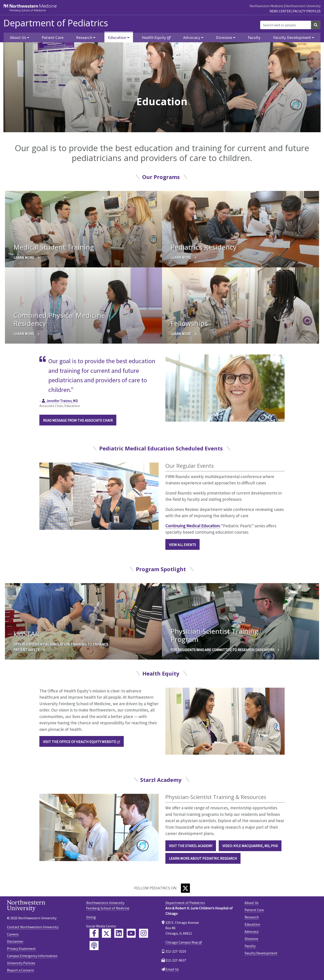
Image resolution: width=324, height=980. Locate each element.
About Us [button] (18, 37)
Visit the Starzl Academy (191, 846)
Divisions (251, 939)
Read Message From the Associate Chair (78, 420)
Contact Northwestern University (33, 927)
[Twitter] (185, 888)
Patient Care (53, 37)
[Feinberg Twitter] (106, 933)
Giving (91, 917)
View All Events (182, 545)
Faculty (254, 37)
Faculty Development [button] (292, 37)
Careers (13, 934)
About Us (252, 903)
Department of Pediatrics (56, 23)
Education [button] (117, 37)
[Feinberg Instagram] (144, 933)
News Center (280, 11)
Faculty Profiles (307, 11)
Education (252, 924)
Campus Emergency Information (32, 956)
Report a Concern (20, 970)
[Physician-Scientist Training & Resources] (99, 827)
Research (252, 917)
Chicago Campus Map (182, 942)
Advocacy (252, 931)
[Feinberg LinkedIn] (119, 933)
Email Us (172, 969)
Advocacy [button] (192, 37)
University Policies (21, 963)
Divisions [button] (224, 37)
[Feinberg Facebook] (94, 933)
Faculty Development (261, 953)
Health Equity (154, 37)
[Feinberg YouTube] (131, 933)
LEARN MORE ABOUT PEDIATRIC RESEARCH (203, 858)
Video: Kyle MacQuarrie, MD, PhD (250, 846)
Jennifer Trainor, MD (62, 401)
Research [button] (84, 37)
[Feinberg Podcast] (94, 946)
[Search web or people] (286, 25)
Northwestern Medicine (266, 6)
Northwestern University (303, 6)
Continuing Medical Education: (193, 526)
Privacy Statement (21, 949)
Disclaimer (15, 941)
